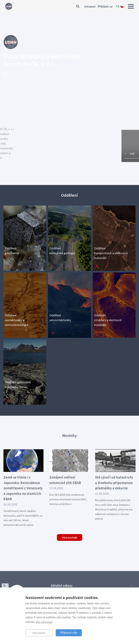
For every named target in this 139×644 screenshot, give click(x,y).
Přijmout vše (69, 633)
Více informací (44, 622)
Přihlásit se (105, 6)
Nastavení (39, 633)
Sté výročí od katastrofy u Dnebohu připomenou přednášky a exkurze (114, 483)
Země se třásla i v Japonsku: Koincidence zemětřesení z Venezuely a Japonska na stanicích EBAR (23, 488)
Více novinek (70, 537)
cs (118, 6)
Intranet (90, 6)
